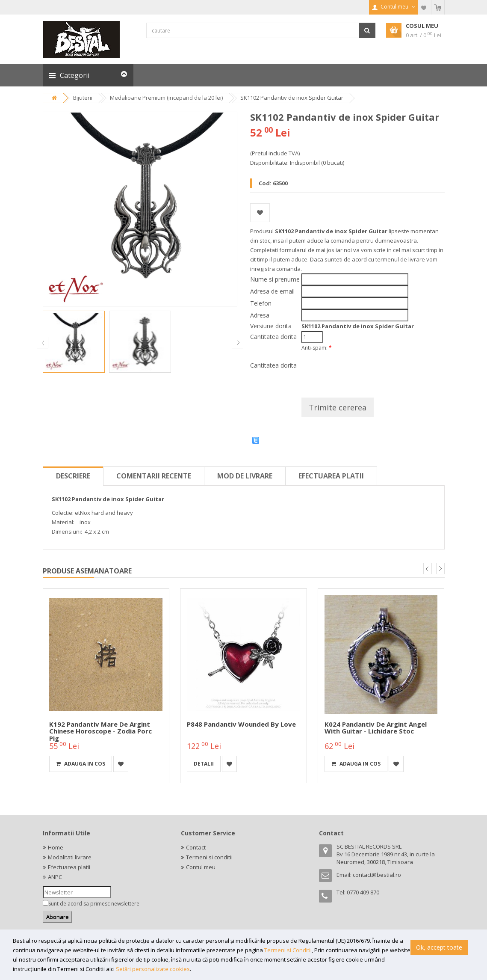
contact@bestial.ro (377, 875)
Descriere (73, 476)
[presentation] (366, 371)
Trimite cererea (338, 407)
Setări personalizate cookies (153, 969)
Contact (196, 847)
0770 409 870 (363, 892)
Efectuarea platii (331, 476)
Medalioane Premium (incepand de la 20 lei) (166, 98)
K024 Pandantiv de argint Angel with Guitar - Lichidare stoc (376, 728)
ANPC (55, 877)
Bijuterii (83, 98)
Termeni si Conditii (288, 950)
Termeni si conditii (209, 857)
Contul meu (201, 867)
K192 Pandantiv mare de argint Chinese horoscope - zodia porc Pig (100, 731)
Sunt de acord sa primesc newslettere (94, 904)
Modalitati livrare (70, 857)
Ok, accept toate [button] (439, 947)
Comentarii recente (154, 476)
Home (56, 847)
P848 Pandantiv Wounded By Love (241, 724)
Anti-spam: (317, 348)
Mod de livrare (245, 476)
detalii (204, 764)
